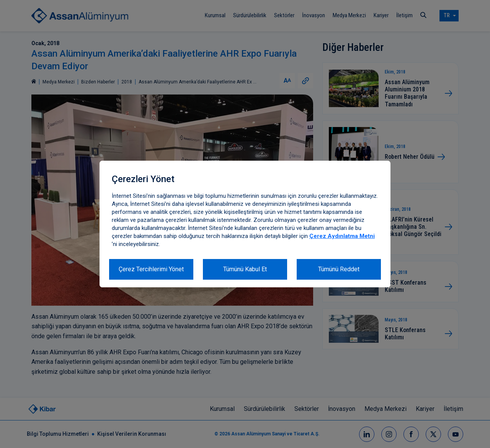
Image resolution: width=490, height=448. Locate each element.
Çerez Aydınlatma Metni (342, 236)
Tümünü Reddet (339, 269)
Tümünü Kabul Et (245, 269)
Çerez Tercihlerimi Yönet (151, 269)
